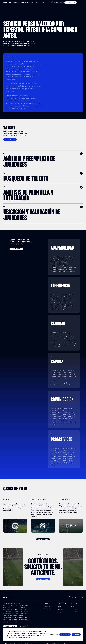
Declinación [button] (65, 635)
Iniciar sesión (58, 3)
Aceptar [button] (76, 635)
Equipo (60, 607)
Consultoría (48, 609)
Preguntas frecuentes (74, 611)
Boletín (60, 612)
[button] (17, 3)
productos (47, 606)
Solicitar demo (10, 139)
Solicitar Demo (71, 3)
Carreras (60, 610)
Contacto (23, 626)
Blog (72, 607)
